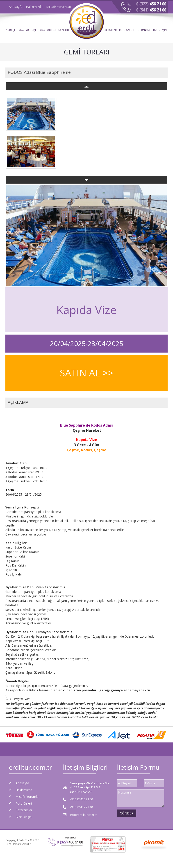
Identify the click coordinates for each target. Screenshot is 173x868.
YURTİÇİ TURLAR (15, 30)
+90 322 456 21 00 (81, 799)
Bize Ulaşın (24, 817)
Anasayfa (16, 7)
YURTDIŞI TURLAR (35, 30)
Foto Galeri (24, 803)
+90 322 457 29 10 (81, 807)
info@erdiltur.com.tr (83, 815)
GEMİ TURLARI (109, 30)
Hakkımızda (34, 7)
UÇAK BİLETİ (65, 30)
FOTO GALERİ (127, 30)
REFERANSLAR (144, 30)
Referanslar (24, 810)
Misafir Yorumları (59, 7)
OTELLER (52, 30)
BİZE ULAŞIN (160, 30)
